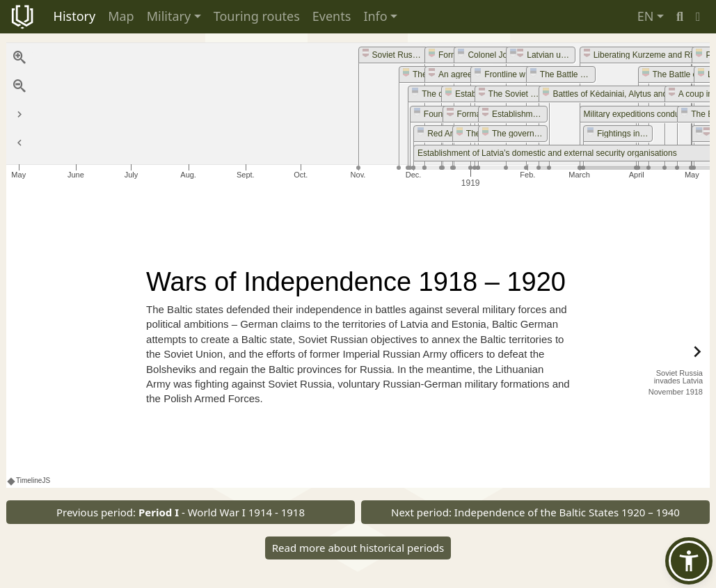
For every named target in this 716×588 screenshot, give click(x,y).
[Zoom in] (19, 58)
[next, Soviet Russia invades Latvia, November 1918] (668, 368)
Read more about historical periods (358, 548)
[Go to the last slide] (19, 115)
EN (646, 16)
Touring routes (257, 16)
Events (332, 16)
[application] (358, 117)
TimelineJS (29, 480)
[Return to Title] (19, 143)
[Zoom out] (19, 86)
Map (121, 16)
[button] (698, 16)
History (75, 16)
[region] (358, 265)
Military (169, 16)
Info (375, 16)
